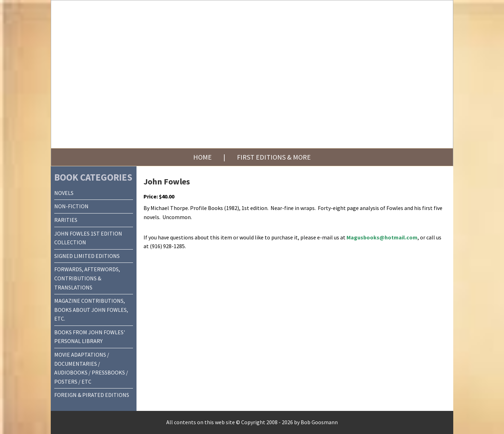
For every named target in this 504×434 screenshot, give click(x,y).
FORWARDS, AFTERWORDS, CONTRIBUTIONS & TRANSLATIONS (87, 278)
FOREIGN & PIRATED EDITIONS (92, 395)
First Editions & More (274, 157)
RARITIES (66, 220)
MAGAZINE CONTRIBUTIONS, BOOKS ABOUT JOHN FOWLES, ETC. (91, 310)
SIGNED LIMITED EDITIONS (87, 256)
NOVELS (64, 193)
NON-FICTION (71, 206)
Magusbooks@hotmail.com (382, 237)
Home (202, 157)
